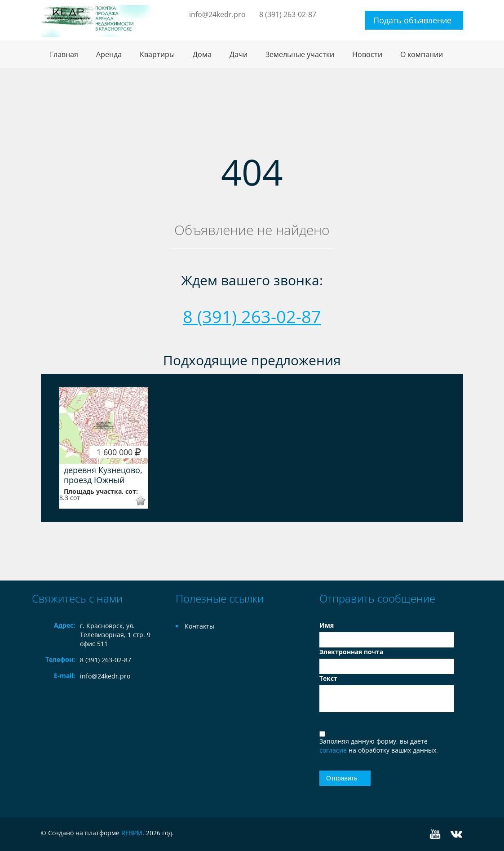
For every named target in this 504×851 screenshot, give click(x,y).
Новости (367, 54)
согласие (334, 750)
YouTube (435, 834)
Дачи (239, 54)
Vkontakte (456, 834)
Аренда (109, 54)
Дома (202, 54)
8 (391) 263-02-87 (288, 14)
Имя (327, 625)
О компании (422, 54)
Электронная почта (351, 652)
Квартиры (157, 54)
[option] (104, 448)
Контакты (199, 626)
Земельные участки (300, 54)
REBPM (132, 833)
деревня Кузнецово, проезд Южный (103, 475)
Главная (64, 54)
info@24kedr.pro (217, 14)
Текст (328, 678)
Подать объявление (412, 20)
